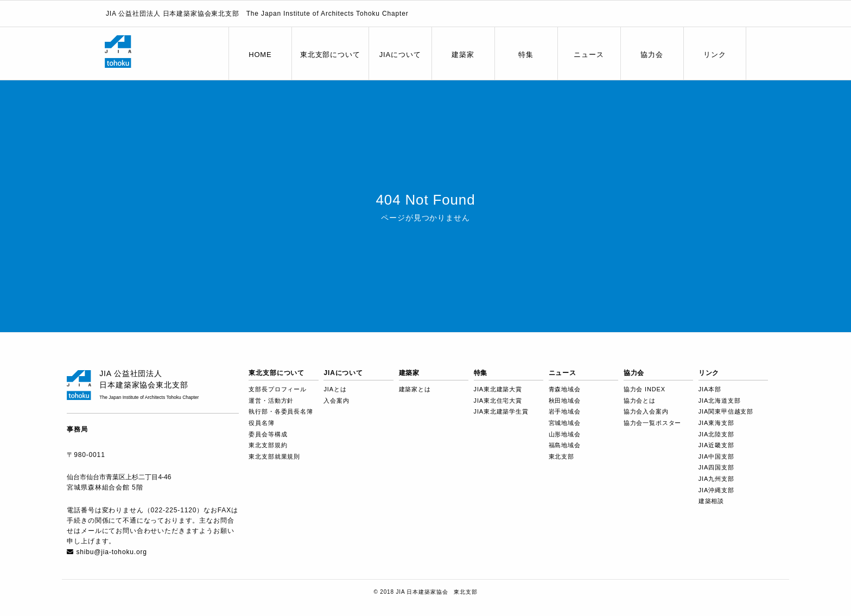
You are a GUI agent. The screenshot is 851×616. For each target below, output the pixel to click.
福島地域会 (565, 445)
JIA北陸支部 (716, 434)
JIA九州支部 (716, 479)
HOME (260, 55)
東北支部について (330, 55)
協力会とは (640, 401)
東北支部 (561, 456)
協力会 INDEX (644, 389)
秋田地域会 (565, 401)
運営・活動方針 (271, 401)
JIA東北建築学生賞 (501, 411)
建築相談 (711, 501)
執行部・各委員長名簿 (281, 411)
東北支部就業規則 (274, 456)
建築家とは (415, 389)
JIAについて (400, 55)
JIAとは (335, 389)
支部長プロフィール (278, 389)
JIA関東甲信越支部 (726, 411)
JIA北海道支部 (720, 401)
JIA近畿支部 (716, 445)
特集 (526, 55)
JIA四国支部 (716, 467)
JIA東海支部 (716, 423)
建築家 (463, 55)
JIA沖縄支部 (716, 490)
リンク (715, 55)
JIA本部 (710, 389)
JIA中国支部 (716, 456)
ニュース (589, 55)
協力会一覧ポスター (653, 423)
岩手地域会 (565, 411)
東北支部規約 (268, 445)
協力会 (652, 55)
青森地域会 (565, 389)
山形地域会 (565, 434)
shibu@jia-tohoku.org (111, 552)
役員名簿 (261, 423)
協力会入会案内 (646, 411)
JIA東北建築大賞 (498, 389)
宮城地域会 (565, 423)
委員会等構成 (268, 434)
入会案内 (336, 401)
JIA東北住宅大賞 (498, 401)
